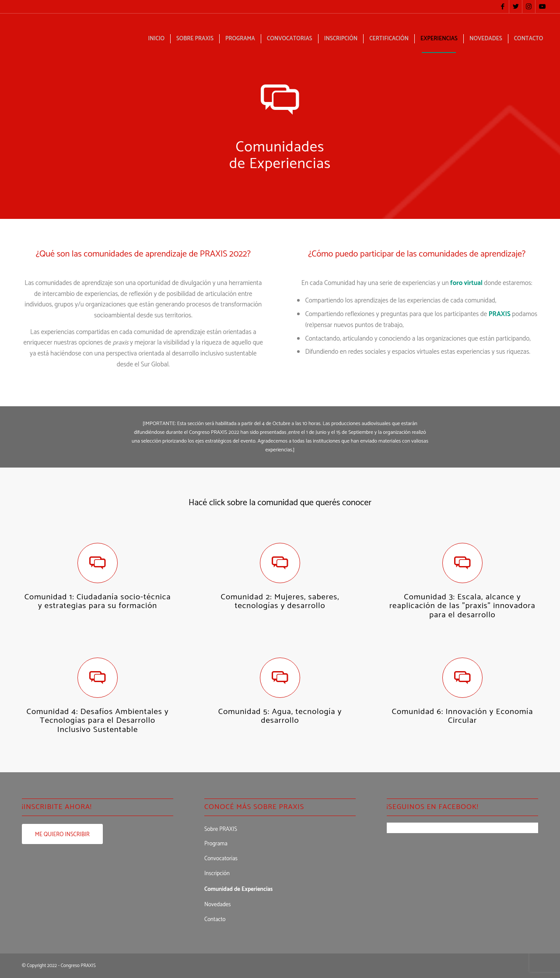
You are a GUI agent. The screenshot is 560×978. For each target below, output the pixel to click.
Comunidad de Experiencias (238, 889)
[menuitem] (156, 39)
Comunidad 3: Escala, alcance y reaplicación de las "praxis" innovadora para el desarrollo (462, 606)
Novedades (218, 905)
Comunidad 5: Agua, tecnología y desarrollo (280, 716)
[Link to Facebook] (502, 7)
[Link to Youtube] (542, 7)
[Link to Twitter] (516, 7)
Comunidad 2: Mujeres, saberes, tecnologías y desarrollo (280, 602)
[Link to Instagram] (529, 7)
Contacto (215, 920)
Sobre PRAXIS (221, 829)
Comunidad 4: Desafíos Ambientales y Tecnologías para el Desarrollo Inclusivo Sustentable (97, 721)
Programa (216, 844)
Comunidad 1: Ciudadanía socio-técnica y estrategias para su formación (98, 602)
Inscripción (217, 874)
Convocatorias (221, 859)
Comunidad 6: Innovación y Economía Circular (462, 716)
